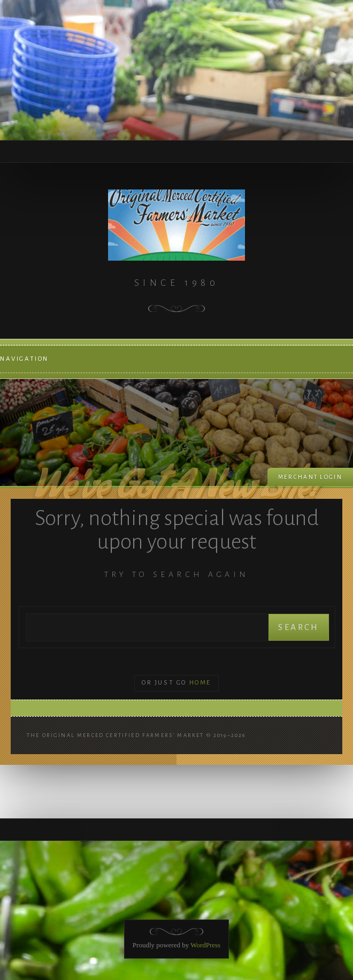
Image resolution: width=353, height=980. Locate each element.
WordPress (205, 945)
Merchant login (310, 477)
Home (200, 683)
